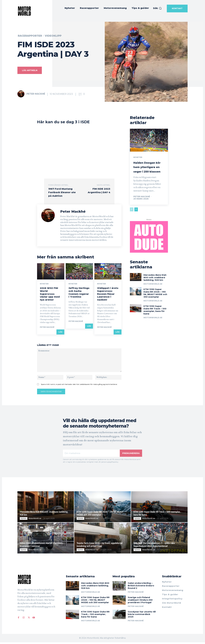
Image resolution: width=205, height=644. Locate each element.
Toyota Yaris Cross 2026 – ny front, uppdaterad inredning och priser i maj (100, 546)
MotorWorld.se (153, 297)
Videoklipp (53, 36)
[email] (91, 455)
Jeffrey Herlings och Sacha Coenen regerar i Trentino (79, 294)
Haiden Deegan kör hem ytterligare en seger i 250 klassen (147, 174)
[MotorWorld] (24, 11)
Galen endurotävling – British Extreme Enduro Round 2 (141, 587)
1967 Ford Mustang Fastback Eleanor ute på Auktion (62, 192)
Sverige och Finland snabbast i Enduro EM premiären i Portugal (140, 602)
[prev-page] (132, 221)
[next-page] (136, 221)
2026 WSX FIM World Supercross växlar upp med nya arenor (50, 295)
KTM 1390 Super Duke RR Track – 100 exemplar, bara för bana (155, 323)
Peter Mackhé (36, 94)
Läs (60, 333)
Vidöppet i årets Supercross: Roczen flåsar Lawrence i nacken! (108, 295)
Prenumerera (131, 454)
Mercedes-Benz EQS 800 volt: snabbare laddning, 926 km (155, 291)
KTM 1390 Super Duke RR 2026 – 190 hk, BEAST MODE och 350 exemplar (155, 306)
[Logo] (36, 581)
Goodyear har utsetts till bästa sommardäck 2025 (142, 616)
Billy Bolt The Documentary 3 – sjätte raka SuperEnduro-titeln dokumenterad (154, 546)
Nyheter (44, 285)
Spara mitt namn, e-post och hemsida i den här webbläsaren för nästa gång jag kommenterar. (79, 385)
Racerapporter (30, 36)
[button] (157, 8)
